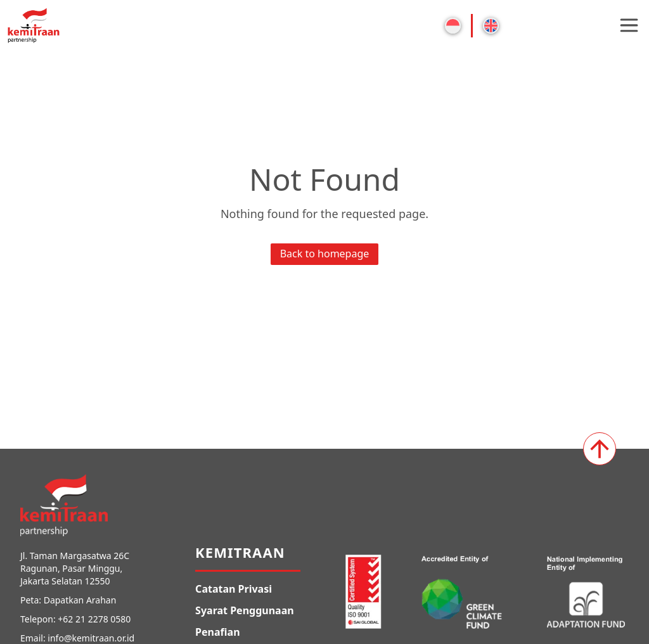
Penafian (217, 632)
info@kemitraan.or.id (91, 638)
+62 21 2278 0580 (94, 619)
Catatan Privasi (234, 589)
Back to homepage (325, 254)
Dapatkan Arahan (80, 600)
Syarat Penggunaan (245, 610)
